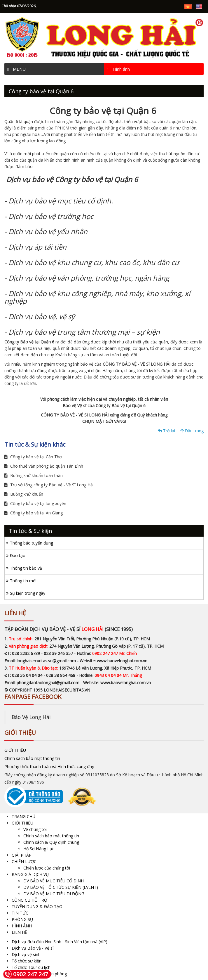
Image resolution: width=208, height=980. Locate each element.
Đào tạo (18, 555)
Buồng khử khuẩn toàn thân (34, 475)
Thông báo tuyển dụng (32, 543)
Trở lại (166, 431)
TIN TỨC (20, 913)
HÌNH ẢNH (22, 926)
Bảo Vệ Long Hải (31, 717)
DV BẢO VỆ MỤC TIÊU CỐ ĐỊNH (54, 881)
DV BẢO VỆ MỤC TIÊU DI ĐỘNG (54, 894)
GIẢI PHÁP (22, 855)
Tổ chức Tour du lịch (31, 967)
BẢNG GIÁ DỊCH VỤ (30, 874)
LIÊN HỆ (19, 932)
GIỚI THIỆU (15, 750)
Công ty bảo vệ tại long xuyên (35, 503)
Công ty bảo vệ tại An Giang (34, 513)
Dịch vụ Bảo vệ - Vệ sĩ (33, 948)
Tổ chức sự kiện (27, 961)
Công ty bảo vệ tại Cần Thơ (33, 457)
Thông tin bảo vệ (26, 568)
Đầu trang (192, 431)
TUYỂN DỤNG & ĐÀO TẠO (37, 906)
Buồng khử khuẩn (24, 494)
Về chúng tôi (35, 829)
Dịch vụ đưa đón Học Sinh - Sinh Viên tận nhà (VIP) (60, 942)
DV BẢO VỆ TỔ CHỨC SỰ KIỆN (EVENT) (61, 887)
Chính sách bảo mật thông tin (32, 758)
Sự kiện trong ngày (28, 593)
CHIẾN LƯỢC (24, 861)
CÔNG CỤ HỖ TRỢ (29, 900)
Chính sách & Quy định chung (51, 842)
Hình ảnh (118, 69)
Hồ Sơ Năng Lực (39, 849)
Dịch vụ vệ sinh (26, 954)
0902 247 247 (26, 974)
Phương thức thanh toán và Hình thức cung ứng (49, 766)
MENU (16, 69)
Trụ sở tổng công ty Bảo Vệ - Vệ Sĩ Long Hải (49, 485)
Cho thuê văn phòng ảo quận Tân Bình (44, 466)
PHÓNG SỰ (22, 919)
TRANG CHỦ (23, 816)
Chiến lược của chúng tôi (47, 868)
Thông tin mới (23, 581)
